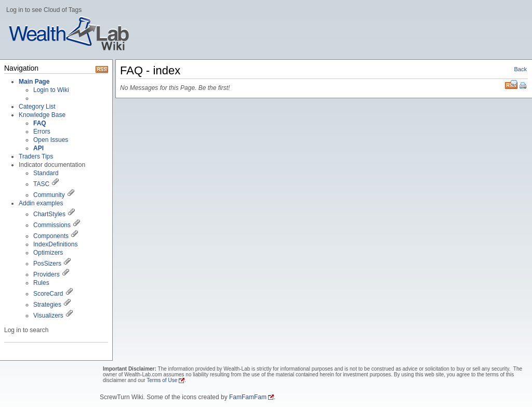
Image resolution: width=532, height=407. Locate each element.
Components (51, 236)
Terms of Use (162, 380)
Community (49, 195)
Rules (41, 283)
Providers (46, 274)
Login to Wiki (51, 90)
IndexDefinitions (55, 244)
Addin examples (41, 203)
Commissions (52, 225)
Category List (37, 107)
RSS (511, 84)
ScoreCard (48, 294)
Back (521, 69)
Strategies (47, 305)
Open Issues (51, 140)
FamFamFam (248, 397)
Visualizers (48, 316)
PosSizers (47, 264)
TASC (41, 184)
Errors (42, 132)
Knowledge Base (42, 115)
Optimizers (48, 253)
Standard (46, 173)
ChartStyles (49, 214)
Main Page (34, 82)
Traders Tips (36, 156)
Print (524, 86)
